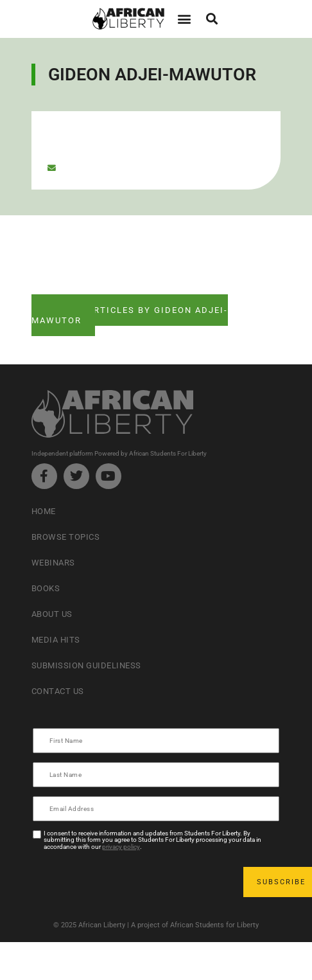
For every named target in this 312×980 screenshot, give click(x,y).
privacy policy (121, 847)
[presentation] (132, 882)
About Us (52, 614)
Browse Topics (66, 537)
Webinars (53, 563)
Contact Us (58, 691)
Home (44, 511)
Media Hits (56, 640)
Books (46, 588)
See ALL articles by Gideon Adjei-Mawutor (130, 315)
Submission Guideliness (86, 665)
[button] (184, 19)
